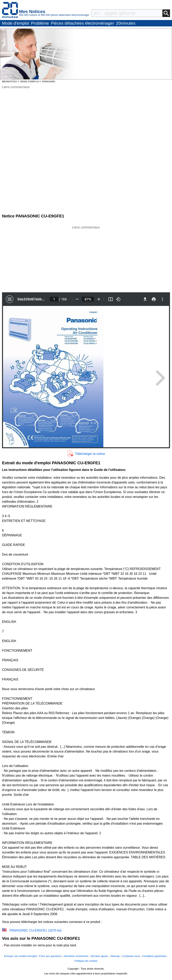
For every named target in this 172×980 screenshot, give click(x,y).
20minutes (126, 23)
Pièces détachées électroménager (82, 23)
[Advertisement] (86, 258)
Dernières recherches (76, 956)
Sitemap (115, 956)
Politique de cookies (86, 961)
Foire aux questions (50, 956)
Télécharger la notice (90, 454)
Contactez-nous (131, 956)
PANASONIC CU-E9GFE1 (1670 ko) (35, 930)
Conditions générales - (155, 956)
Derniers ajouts (99, 956)
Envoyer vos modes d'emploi (20, 956)
